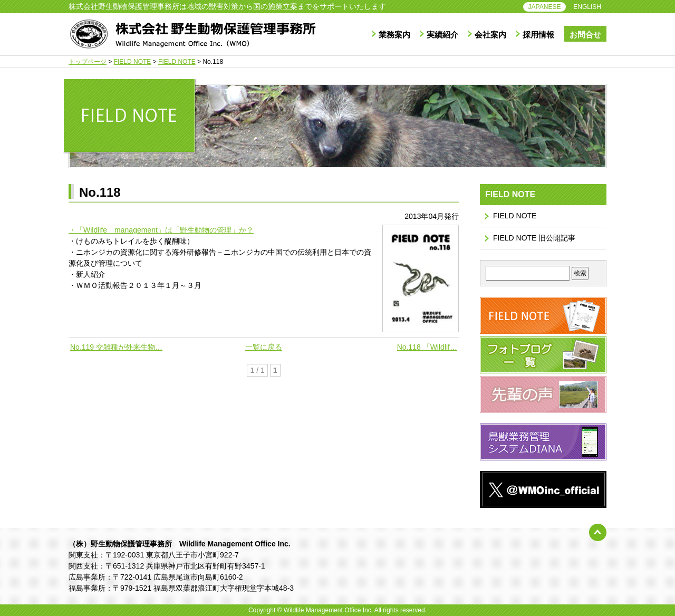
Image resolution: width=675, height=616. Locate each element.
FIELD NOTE (515, 216)
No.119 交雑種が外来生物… (116, 347)
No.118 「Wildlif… (427, 347)
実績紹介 (442, 35)
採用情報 (538, 35)
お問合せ (585, 35)
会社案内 (490, 35)
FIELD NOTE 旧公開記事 (534, 238)
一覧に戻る (264, 347)
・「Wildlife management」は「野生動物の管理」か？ (161, 230)
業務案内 (394, 35)
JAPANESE (545, 7)
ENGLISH (587, 7)
